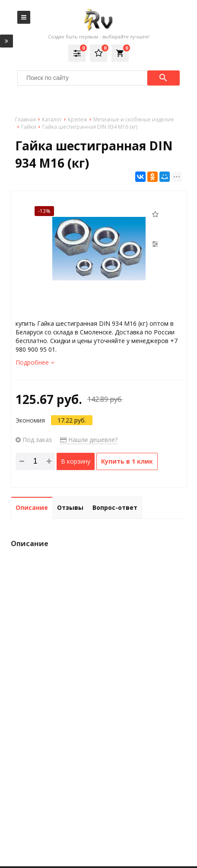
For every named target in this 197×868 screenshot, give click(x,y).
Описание (32, 507)
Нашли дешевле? (89, 440)
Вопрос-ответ (115, 507)
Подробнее (35, 362)
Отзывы (70, 507)
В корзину (76, 461)
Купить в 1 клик (127, 461)
